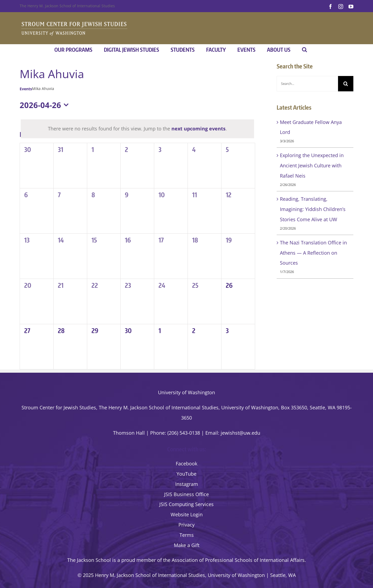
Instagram (187, 484)
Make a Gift (187, 545)
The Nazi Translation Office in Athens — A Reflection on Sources (313, 253)
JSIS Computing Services (186, 504)
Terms (187, 535)
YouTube (186, 474)
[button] (305, 50)
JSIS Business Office (186, 494)
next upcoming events (198, 129)
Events (26, 89)
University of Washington (186, 392)
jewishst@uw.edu (240, 433)
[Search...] (307, 84)
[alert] (137, 129)
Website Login (187, 514)
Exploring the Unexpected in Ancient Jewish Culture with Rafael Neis (312, 165)
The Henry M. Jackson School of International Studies (67, 6)
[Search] (346, 84)
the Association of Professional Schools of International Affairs (234, 560)
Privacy (186, 525)
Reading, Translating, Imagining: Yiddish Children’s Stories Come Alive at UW (313, 209)
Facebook (186, 464)
